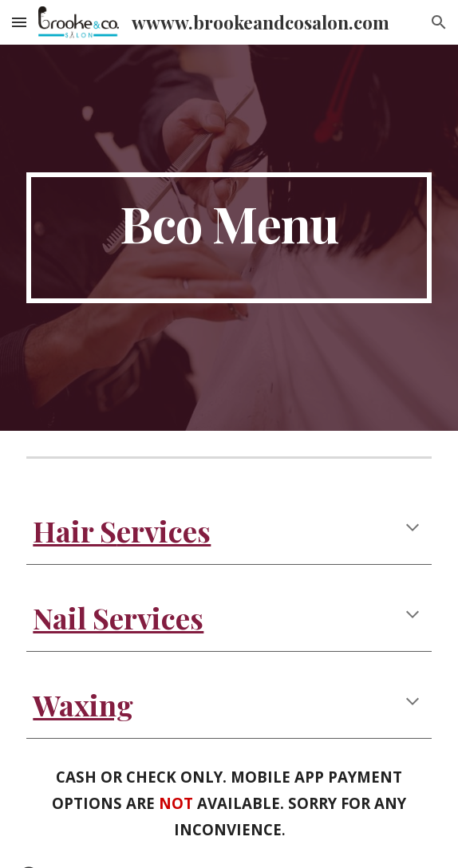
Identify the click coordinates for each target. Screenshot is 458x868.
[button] (19, 22)
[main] (229, 238)
